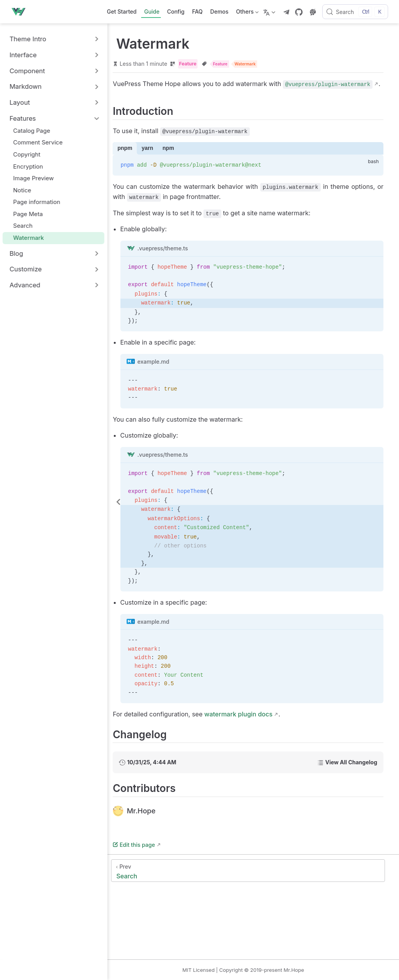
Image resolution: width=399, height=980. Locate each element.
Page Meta (29, 214)
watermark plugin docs (266, 725)
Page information (38, 202)
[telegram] (286, 12)
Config (176, 11)
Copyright (28, 154)
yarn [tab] (175, 159)
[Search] (355, 12)
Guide (152, 11)
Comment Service (39, 142)
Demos (220, 11)
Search (24, 226)
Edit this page (161, 855)
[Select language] (270, 12)
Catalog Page (33, 131)
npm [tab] (196, 159)
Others (246, 13)
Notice (23, 190)
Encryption (29, 166)
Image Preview (34, 178)
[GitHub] (299, 12)
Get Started (122, 11)
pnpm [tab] (152, 159)
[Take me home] (21, 12)
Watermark (30, 238)
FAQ (197, 11)
